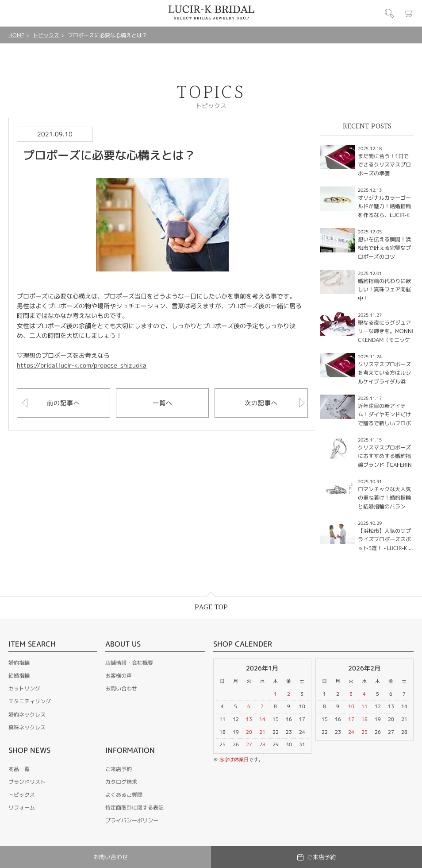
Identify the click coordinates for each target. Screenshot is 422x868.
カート (409, 13)
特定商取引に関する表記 (134, 808)
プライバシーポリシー (132, 820)
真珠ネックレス (27, 727)
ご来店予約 (119, 769)
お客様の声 (119, 676)
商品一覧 (19, 769)
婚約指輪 (19, 663)
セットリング (24, 688)
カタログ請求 (121, 782)
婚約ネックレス (27, 715)
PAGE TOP (211, 607)
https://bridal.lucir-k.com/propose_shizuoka (82, 365)
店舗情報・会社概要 (129, 663)
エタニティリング (30, 701)
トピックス (46, 35)
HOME (16, 35)
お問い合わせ (121, 688)
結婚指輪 (19, 676)
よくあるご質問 (124, 795)
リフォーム (22, 808)
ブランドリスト (27, 782)
